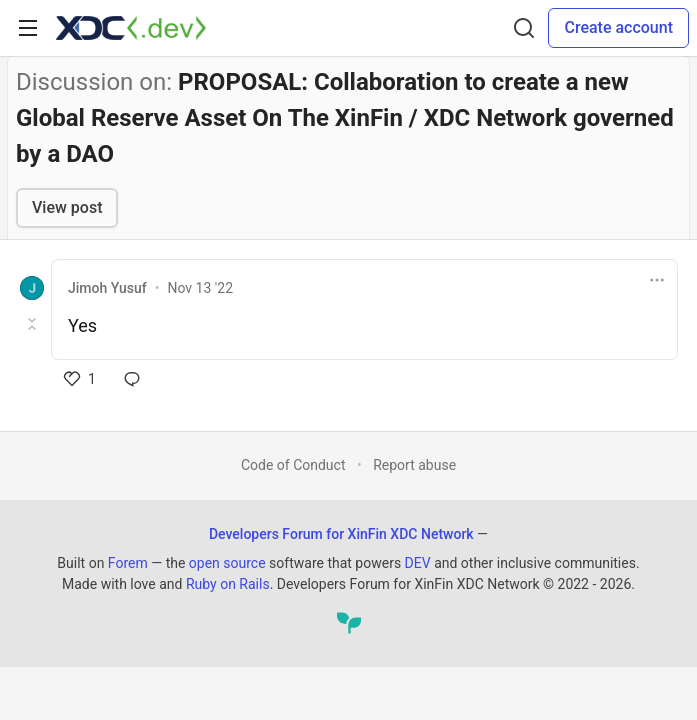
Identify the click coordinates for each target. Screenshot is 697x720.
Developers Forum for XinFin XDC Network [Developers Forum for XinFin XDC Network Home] (341, 534)
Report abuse (414, 465)
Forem (128, 563)
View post (67, 207)
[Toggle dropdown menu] (657, 280)
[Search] (524, 28)
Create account (618, 27)
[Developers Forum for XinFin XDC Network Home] (131, 28)
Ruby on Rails (228, 584)
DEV (418, 563)
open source (227, 563)
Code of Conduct (293, 465)
